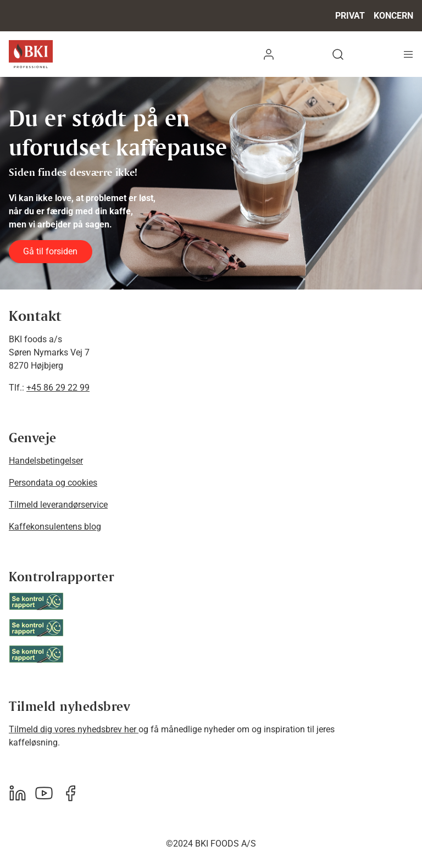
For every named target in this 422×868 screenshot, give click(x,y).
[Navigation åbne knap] (408, 54)
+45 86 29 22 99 (58, 388)
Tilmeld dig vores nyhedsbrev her (74, 729)
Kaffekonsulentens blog (55, 527)
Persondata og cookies (53, 483)
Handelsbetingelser (46, 461)
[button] (269, 54)
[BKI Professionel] (31, 54)
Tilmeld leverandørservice (58, 505)
